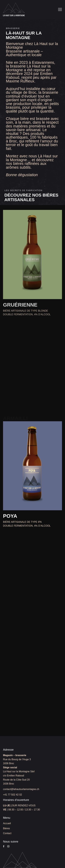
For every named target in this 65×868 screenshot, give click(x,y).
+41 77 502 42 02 (12, 795)
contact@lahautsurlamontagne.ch (21, 789)
